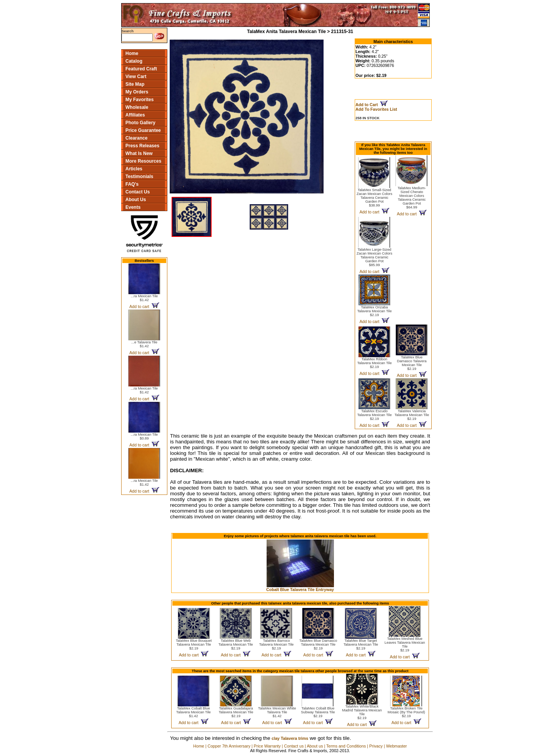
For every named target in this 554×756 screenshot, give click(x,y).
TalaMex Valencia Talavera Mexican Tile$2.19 (412, 415)
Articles (134, 169)
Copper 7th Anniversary (229, 746)
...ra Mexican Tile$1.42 (144, 298)
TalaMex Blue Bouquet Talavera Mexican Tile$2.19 (194, 644)
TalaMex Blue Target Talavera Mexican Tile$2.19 (361, 644)
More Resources (143, 161)
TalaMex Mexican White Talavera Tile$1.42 (277, 712)
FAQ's (132, 184)
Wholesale (137, 107)
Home (132, 53)
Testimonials (139, 177)
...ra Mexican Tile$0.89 (144, 436)
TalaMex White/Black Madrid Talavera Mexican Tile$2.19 (362, 712)
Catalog (134, 61)
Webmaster (396, 746)
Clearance (136, 138)
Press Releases (142, 146)
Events (133, 207)
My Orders (137, 92)
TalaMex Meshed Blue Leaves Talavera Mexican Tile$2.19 (405, 644)
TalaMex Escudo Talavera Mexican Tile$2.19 (374, 415)
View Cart (136, 77)
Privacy (376, 746)
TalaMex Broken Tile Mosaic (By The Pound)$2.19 (406, 712)
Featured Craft (141, 69)
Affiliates (135, 115)
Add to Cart (372, 105)
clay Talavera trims (290, 738)
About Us (136, 200)
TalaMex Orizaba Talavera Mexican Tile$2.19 (374, 311)
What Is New (139, 153)
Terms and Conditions (346, 746)
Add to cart (144, 306)
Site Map (135, 84)
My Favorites (139, 100)
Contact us (294, 746)
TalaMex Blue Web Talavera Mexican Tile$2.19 (236, 644)
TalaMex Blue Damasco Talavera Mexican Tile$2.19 (412, 363)
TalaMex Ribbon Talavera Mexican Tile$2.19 (374, 363)
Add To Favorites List (376, 109)
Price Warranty (267, 746)
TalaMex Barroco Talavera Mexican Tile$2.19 (277, 644)
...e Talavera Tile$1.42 (144, 344)
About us (315, 746)
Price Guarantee (143, 130)
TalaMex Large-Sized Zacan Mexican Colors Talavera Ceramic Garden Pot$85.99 (375, 257)
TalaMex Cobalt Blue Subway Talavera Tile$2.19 (318, 712)
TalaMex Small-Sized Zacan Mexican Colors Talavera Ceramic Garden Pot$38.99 (375, 198)
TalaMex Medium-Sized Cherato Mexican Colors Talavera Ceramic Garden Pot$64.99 (412, 198)
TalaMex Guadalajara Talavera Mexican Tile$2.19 (236, 712)
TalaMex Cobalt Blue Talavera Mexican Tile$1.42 (194, 712)
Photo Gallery (140, 123)
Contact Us (138, 192)
